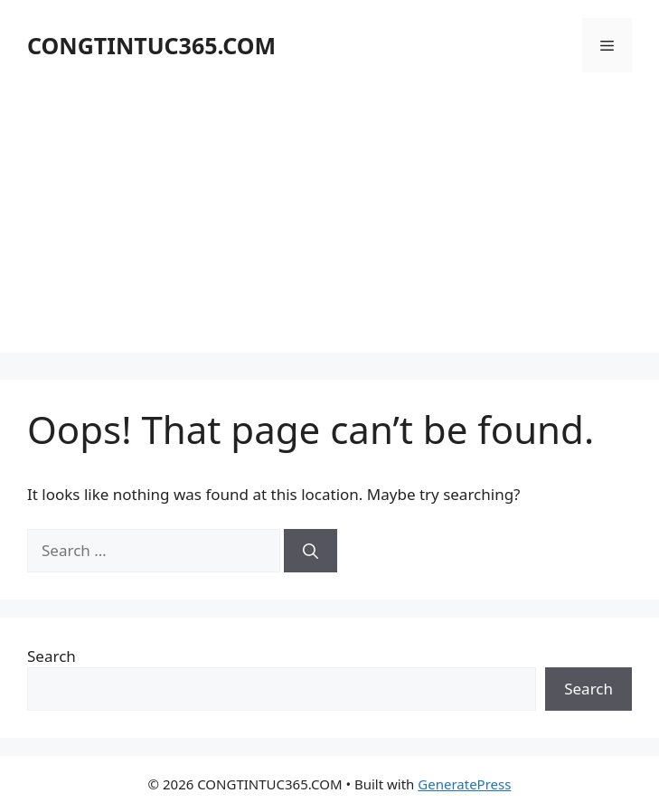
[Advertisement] (329, 226)
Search (52, 656)
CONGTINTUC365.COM (151, 45)
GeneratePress (464, 784)
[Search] (311, 551)
